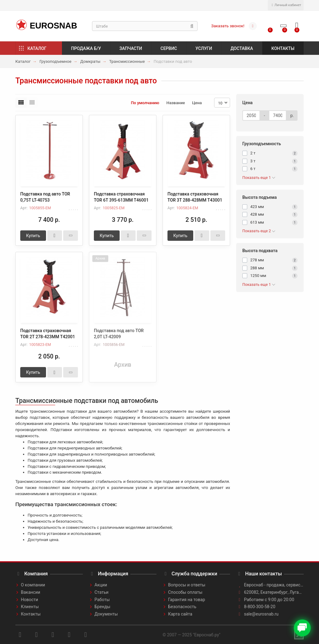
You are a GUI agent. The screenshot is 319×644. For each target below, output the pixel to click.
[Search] (145, 26)
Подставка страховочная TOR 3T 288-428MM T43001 (195, 197)
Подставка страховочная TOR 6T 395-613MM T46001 (121, 197)
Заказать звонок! (228, 26)
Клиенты (30, 607)
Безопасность (182, 607)
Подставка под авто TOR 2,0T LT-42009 (119, 334)
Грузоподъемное (56, 61)
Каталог (37, 48)
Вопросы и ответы (187, 585)
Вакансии (31, 592)
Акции (101, 585)
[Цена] (251, 116)
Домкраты (90, 61)
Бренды (102, 607)
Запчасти (131, 48)
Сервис (169, 48)
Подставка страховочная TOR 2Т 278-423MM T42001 (48, 334)
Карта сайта (180, 614)
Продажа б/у (86, 48)
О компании (33, 585)
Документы (106, 614)
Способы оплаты (185, 592)
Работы (102, 600)
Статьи (102, 592)
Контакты (283, 48)
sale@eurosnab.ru (261, 614)
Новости (29, 600)
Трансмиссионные (127, 61)
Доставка (242, 48)
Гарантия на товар (187, 600)
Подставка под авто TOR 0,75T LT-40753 (45, 197)
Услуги (204, 48)
